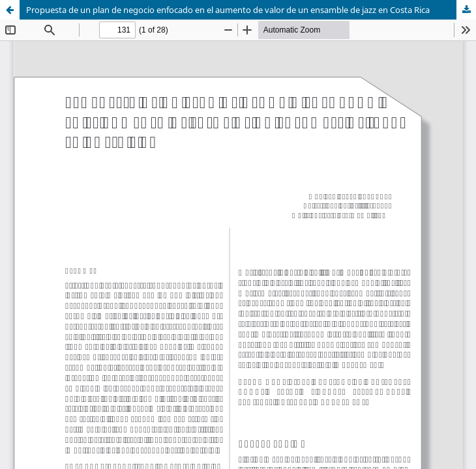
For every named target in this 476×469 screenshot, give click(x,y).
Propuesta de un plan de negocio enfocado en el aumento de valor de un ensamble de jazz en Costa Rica (228, 10)
